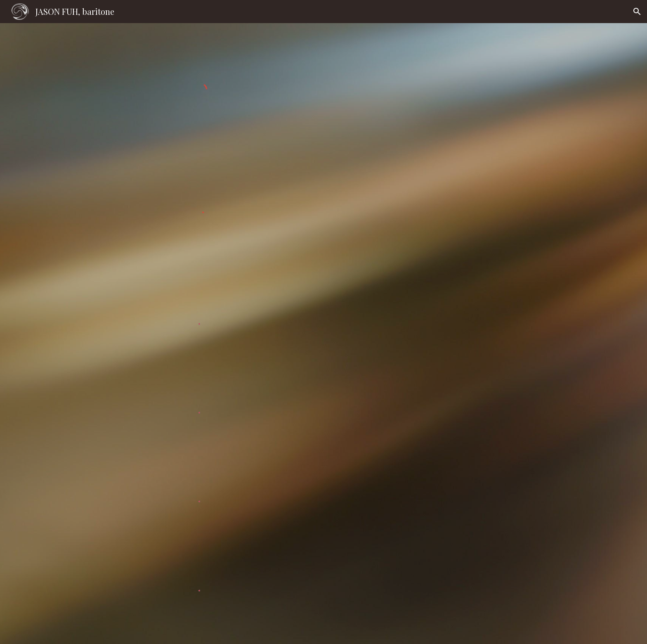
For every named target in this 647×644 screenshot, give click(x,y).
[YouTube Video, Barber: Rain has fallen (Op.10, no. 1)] (466, 592)
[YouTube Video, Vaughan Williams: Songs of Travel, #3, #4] (466, 414)
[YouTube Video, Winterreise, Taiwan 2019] (466, 67)
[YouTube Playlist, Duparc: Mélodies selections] (466, 234)
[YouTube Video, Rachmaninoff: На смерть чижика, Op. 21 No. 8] (466, 148)
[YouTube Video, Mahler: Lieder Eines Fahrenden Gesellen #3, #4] (466, 501)
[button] (637, 12)
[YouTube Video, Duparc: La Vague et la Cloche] (466, 326)
